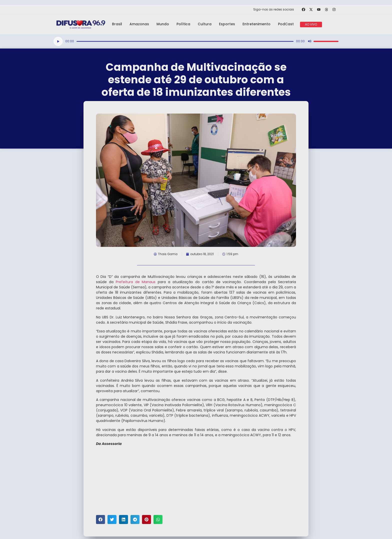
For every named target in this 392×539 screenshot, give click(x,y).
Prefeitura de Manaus (136, 282)
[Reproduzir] (58, 41)
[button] (100, 519)
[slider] (185, 41)
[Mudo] (309, 41)
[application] (196, 41)
